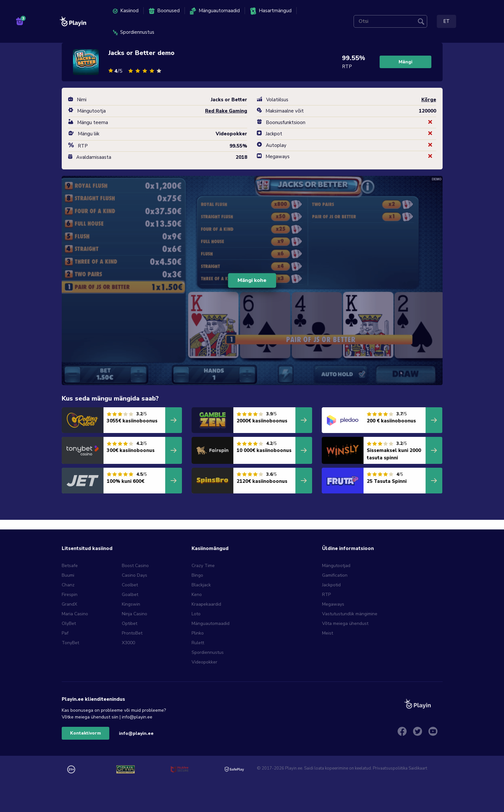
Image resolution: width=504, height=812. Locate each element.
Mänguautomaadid (211, 623)
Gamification (335, 575)
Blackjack (201, 585)
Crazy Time (203, 566)
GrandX (69, 604)
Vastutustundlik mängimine (350, 614)
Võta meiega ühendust (345, 623)
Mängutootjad (336, 566)
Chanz (68, 585)
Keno (197, 595)
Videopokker (204, 662)
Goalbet (130, 595)
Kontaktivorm (85, 733)
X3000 (128, 643)
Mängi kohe (252, 280)
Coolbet (130, 585)
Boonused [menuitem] (164, 11)
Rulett (198, 643)
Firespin (70, 595)
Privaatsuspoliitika (390, 768)
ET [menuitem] (446, 21)
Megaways (333, 604)
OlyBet (69, 623)
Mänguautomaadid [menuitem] (215, 11)
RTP (326, 595)
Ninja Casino (135, 614)
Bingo (197, 575)
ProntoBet (132, 633)
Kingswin (131, 604)
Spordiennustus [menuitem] (134, 32)
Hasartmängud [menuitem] (271, 11)
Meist (328, 633)
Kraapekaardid (206, 604)
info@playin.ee (136, 733)
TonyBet (70, 643)
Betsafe (70, 566)
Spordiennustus (208, 652)
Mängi (405, 62)
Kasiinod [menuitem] (126, 11)
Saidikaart (418, 768)
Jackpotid (331, 585)
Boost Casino (135, 566)
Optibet (130, 623)
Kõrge (429, 100)
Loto (196, 614)
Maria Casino (75, 614)
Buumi (68, 575)
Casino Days (135, 575)
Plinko (198, 633)
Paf (65, 633)
